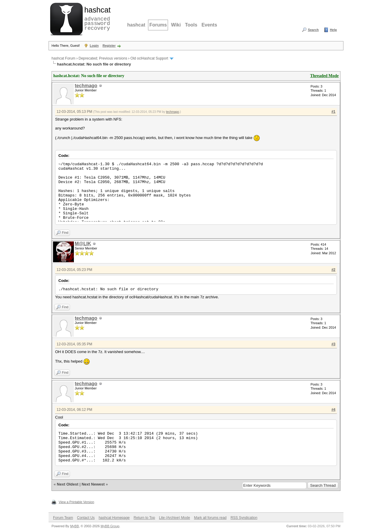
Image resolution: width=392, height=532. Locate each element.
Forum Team (63, 518)
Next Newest (93, 484)
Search (313, 30)
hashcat (136, 25)
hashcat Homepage (114, 518)
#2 (333, 270)
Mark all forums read (210, 518)
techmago (86, 86)
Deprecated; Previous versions (103, 58)
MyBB (74, 526)
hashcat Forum (63, 58)
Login (94, 46)
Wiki (176, 25)
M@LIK (83, 244)
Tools (191, 25)
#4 (333, 410)
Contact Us (86, 518)
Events (209, 25)
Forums (158, 25)
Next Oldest (68, 484)
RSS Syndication (244, 518)
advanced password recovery (96, 18)
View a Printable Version (76, 502)
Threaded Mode (324, 76)
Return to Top (144, 518)
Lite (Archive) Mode (175, 518)
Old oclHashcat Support (149, 58)
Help (333, 30)
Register (109, 46)
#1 (333, 112)
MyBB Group (110, 526)
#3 (333, 344)
